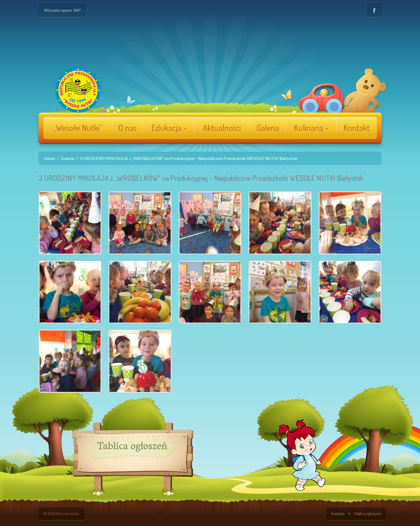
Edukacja (169, 128)
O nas (128, 128)
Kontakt (357, 128)
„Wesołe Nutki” (78, 128)
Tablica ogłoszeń (368, 514)
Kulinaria (311, 128)
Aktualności (222, 128)
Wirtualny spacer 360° (62, 10)
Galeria (268, 128)
